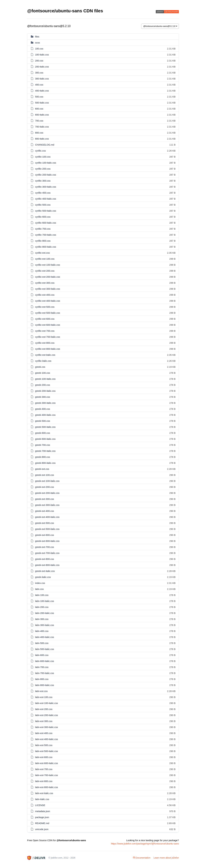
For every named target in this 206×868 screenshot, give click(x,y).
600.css (39, 109)
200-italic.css (42, 67)
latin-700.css (42, 667)
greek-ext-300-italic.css (47, 505)
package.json (42, 817)
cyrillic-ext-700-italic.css (48, 337)
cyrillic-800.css (43, 241)
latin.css (39, 589)
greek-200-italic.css (45, 391)
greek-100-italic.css (45, 379)
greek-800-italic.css (45, 463)
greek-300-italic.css (45, 403)
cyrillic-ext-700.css (45, 331)
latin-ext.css (41, 691)
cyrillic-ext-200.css (45, 271)
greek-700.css (42, 445)
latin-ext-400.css (44, 733)
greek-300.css (42, 397)
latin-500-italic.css (44, 649)
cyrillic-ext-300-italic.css (48, 289)
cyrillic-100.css (43, 157)
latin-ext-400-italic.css (46, 739)
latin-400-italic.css (44, 637)
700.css (39, 121)
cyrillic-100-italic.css (46, 163)
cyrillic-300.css (43, 181)
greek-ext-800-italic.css (47, 565)
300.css (39, 73)
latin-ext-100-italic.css (46, 703)
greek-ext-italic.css (45, 571)
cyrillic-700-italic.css (46, 235)
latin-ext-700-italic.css (46, 775)
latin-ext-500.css (44, 745)
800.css (39, 133)
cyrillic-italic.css (43, 361)
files (37, 37)
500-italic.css (42, 103)
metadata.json (42, 811)
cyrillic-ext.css (42, 253)
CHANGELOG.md (45, 145)
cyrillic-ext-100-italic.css (48, 265)
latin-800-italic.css (44, 685)
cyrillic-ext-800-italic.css (48, 349)
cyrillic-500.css (43, 205)
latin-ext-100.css (44, 697)
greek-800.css (42, 457)
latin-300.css (42, 619)
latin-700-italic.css (44, 673)
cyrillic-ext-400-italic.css (48, 301)
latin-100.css (42, 595)
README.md (42, 823)
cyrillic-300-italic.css (46, 187)
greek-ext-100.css (44, 475)
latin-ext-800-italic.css (46, 787)
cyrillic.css (40, 151)
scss (37, 43)
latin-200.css (42, 607)
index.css (40, 583)
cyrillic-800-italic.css (46, 247)
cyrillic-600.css (43, 217)
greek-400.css (42, 409)
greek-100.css (42, 373)
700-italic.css (42, 127)
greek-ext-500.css (44, 523)
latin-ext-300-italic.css (46, 727)
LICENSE (40, 805)
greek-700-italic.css (45, 451)
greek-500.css (42, 421)
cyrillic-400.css (43, 193)
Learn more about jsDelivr (166, 858)
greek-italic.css (43, 577)
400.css (39, 85)
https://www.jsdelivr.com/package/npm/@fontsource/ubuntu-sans (145, 844)
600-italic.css (42, 115)
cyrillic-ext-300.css (45, 283)
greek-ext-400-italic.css (47, 517)
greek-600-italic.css (45, 439)
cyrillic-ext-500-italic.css (48, 313)
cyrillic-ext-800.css (45, 343)
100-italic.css (42, 55)
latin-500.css (42, 643)
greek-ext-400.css (44, 511)
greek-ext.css (42, 469)
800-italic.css (42, 139)
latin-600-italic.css (44, 661)
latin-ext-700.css (44, 769)
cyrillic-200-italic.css (46, 175)
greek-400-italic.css (45, 415)
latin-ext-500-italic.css (46, 751)
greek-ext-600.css (44, 535)
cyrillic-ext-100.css (45, 259)
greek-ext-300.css (44, 499)
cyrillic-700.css (43, 229)
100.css (39, 49)
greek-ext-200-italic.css (47, 493)
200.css (39, 61)
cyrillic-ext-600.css (45, 319)
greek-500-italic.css (45, 427)
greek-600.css (42, 433)
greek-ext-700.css (44, 547)
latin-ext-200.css (44, 709)
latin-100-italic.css (44, 601)
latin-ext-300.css (44, 721)
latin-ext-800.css (44, 781)
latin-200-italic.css (44, 613)
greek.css (40, 367)
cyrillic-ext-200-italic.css (48, 277)
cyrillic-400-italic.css (46, 199)
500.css (39, 97)
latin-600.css (42, 655)
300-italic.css (42, 79)
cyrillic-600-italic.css (46, 223)
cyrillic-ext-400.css (45, 295)
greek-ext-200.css (44, 487)
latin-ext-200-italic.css (46, 715)
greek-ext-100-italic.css (47, 481)
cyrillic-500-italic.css (46, 211)
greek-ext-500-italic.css (47, 529)
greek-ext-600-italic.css (47, 541)
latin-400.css (42, 631)
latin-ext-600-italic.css (46, 763)
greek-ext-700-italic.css (47, 553)
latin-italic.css (42, 799)
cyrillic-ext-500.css (45, 307)
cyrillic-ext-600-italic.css (48, 325)
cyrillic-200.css (43, 169)
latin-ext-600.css (44, 757)
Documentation (142, 858)
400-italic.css (42, 91)
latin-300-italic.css (44, 625)
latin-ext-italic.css (44, 793)
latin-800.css (42, 679)
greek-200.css (42, 385)
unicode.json (42, 829)
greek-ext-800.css (44, 559)
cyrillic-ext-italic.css (45, 355)
